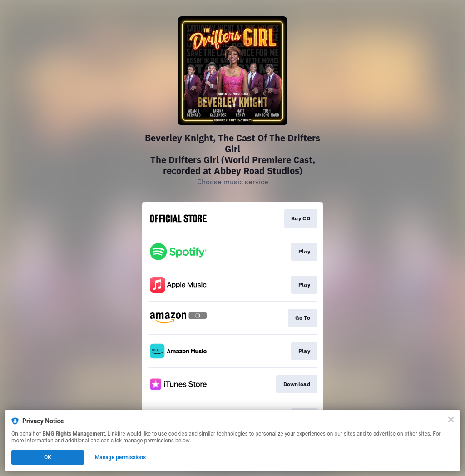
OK (48, 457)
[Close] (451, 420)
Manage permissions (121, 457)
